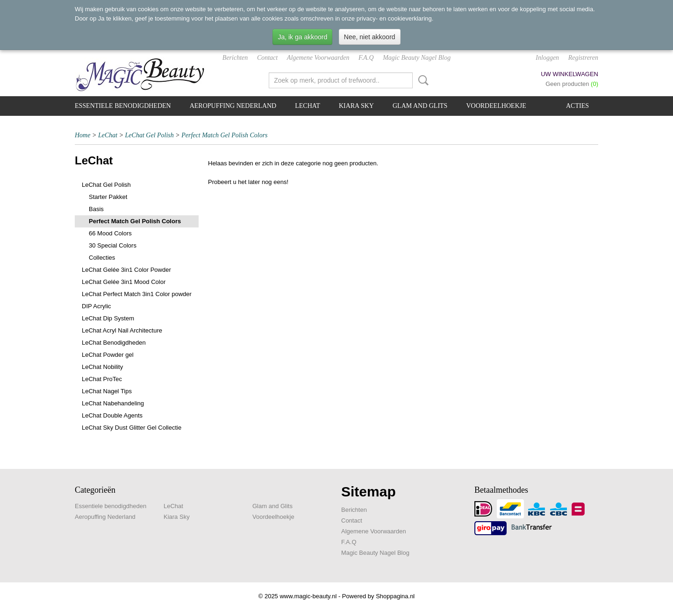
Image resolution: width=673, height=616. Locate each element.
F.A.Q (366, 58)
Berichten (235, 58)
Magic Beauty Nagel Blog (417, 58)
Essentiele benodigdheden (123, 106)
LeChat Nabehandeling (113, 403)
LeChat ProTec (102, 379)
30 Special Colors (113, 245)
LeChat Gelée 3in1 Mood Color (124, 282)
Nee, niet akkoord (370, 37)
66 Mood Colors (110, 233)
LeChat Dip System (108, 318)
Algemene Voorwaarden (318, 58)
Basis (96, 209)
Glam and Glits (420, 106)
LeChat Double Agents (112, 415)
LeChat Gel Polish (150, 135)
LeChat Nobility (102, 367)
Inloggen (547, 58)
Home (82, 135)
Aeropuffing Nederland (233, 106)
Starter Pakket (108, 197)
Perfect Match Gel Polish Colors (224, 135)
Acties (577, 106)
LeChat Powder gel (108, 355)
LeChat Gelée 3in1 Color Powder (126, 270)
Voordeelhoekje (496, 106)
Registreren (583, 58)
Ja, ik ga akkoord (302, 37)
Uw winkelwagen (569, 74)
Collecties (102, 258)
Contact (267, 58)
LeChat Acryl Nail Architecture (122, 330)
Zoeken (422, 80)
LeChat (308, 106)
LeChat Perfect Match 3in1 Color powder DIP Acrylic (137, 300)
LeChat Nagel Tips (107, 391)
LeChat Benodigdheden (114, 343)
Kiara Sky (356, 106)
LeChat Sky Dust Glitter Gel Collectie (132, 428)
